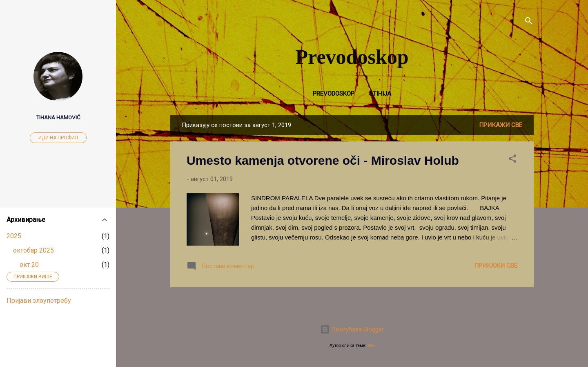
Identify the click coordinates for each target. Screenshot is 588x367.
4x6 (371, 346)
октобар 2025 (33, 250)
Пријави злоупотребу (39, 301)
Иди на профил (58, 138)
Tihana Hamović (58, 117)
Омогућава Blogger (352, 329)
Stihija (380, 94)
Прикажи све (501, 125)
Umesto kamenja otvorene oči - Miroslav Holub (323, 160)
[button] (512, 160)
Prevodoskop (352, 57)
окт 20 (29, 265)
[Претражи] (529, 22)
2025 (14, 236)
